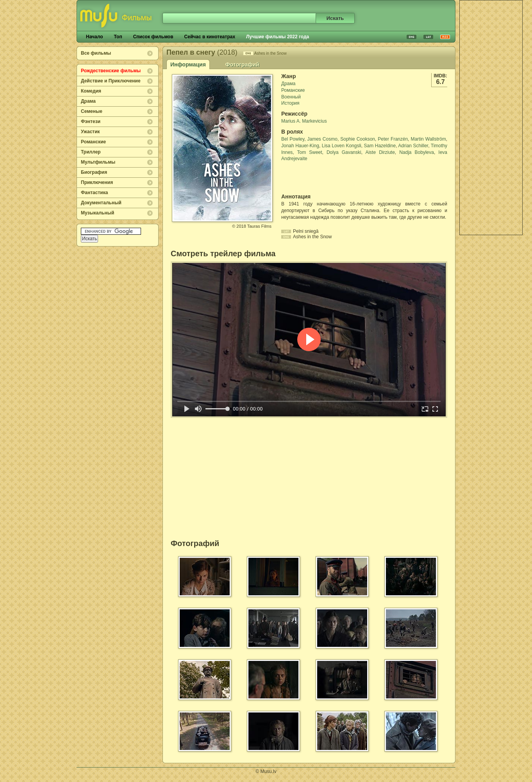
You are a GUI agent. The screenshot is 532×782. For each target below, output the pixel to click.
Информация (188, 64)
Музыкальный (97, 213)
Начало (94, 37)
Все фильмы (96, 53)
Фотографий (242, 64)
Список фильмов (153, 37)
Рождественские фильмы (111, 71)
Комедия (91, 91)
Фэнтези (91, 121)
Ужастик (90, 132)
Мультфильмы (98, 162)
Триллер (91, 152)
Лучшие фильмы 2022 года (278, 37)
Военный (291, 97)
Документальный (101, 203)
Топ (118, 37)
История (290, 103)
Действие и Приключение (111, 81)
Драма (88, 101)
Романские (93, 142)
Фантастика (94, 193)
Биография (94, 172)
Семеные (92, 111)
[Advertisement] (491, 118)
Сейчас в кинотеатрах (210, 37)
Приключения (97, 182)
